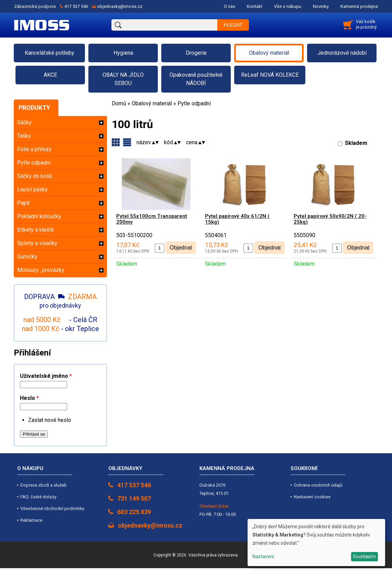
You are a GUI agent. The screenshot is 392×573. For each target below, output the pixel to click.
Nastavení (263, 556)
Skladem (356, 143)
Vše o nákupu (288, 6)
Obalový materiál (152, 103)
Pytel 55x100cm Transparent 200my (152, 219)
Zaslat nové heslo (50, 420)
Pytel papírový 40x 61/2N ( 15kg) (237, 219)
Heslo (29, 398)
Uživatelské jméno (46, 376)
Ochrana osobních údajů (318, 485)
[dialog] (316, 543)
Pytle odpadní (194, 103)
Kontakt (255, 6)
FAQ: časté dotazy (38, 497)
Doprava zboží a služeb (43, 485)
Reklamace (31, 520)
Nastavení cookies (312, 497)
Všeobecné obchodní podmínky (52, 508)
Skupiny (127, 142)
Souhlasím (364, 556)
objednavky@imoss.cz (120, 6)
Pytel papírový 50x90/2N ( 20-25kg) (330, 219)
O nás (230, 6)
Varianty (116, 142)
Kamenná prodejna (359, 6)
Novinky (321, 6)
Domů (119, 103)
